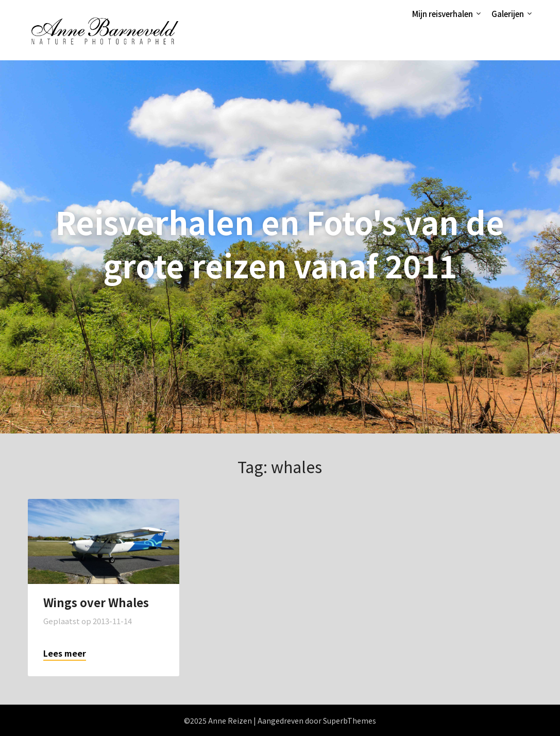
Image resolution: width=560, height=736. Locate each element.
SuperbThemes (350, 721)
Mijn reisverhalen (443, 14)
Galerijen (508, 14)
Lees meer (65, 653)
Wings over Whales (96, 602)
